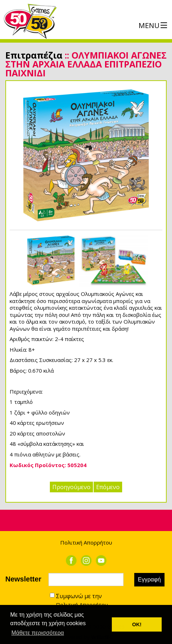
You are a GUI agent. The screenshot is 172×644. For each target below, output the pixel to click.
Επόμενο (108, 487)
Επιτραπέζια (34, 55)
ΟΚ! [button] (137, 624)
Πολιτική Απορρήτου (86, 542)
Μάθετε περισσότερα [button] (38, 633)
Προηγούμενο (71, 487)
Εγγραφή (149, 580)
